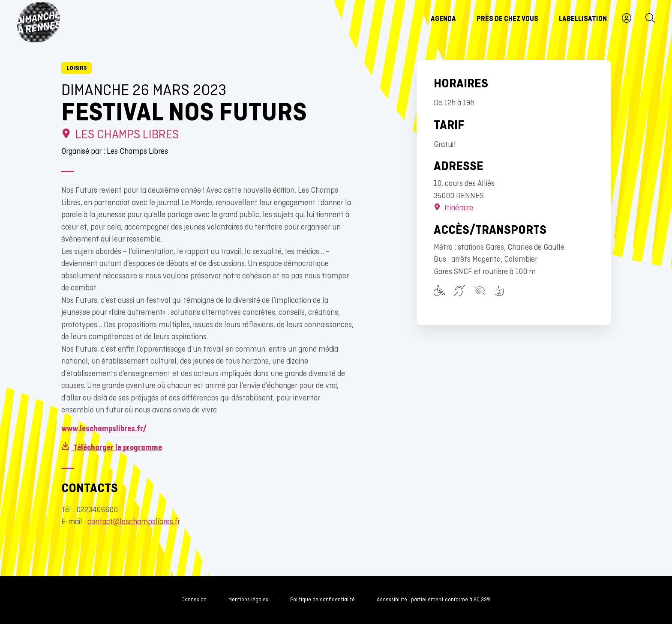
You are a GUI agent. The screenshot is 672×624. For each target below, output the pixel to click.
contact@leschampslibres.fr (134, 522)
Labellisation (583, 19)
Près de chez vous (507, 19)
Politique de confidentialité (322, 600)
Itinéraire (453, 208)
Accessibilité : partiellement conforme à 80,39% (434, 600)
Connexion (194, 600)
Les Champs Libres (120, 135)
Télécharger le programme (112, 448)
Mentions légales (248, 600)
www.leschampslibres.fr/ (104, 429)
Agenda (443, 19)
